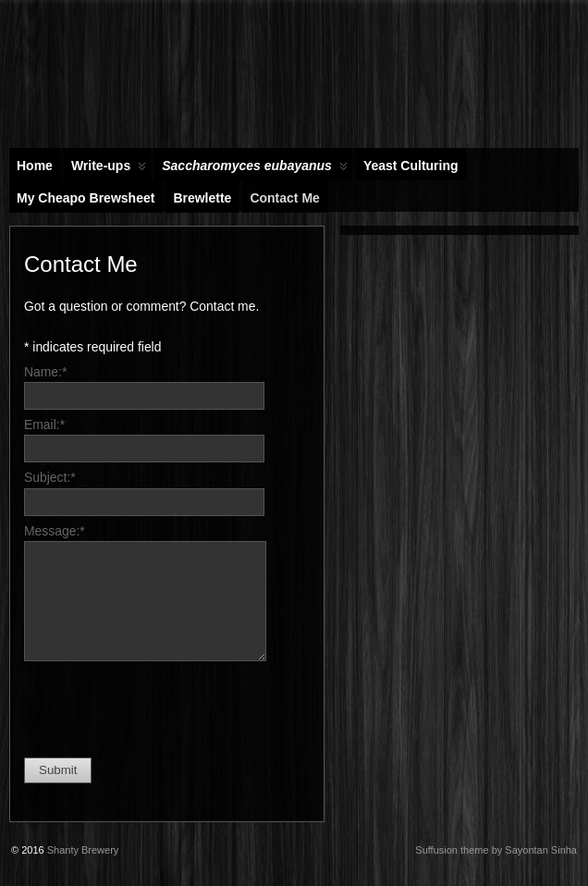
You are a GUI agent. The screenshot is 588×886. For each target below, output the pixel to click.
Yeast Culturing (411, 166)
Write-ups (109, 169)
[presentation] (165, 708)
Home (35, 166)
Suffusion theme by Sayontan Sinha (496, 850)
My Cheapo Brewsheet (86, 198)
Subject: (50, 477)
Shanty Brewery (83, 850)
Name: (45, 372)
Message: (55, 531)
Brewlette (202, 198)
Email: (44, 425)
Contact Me (284, 198)
